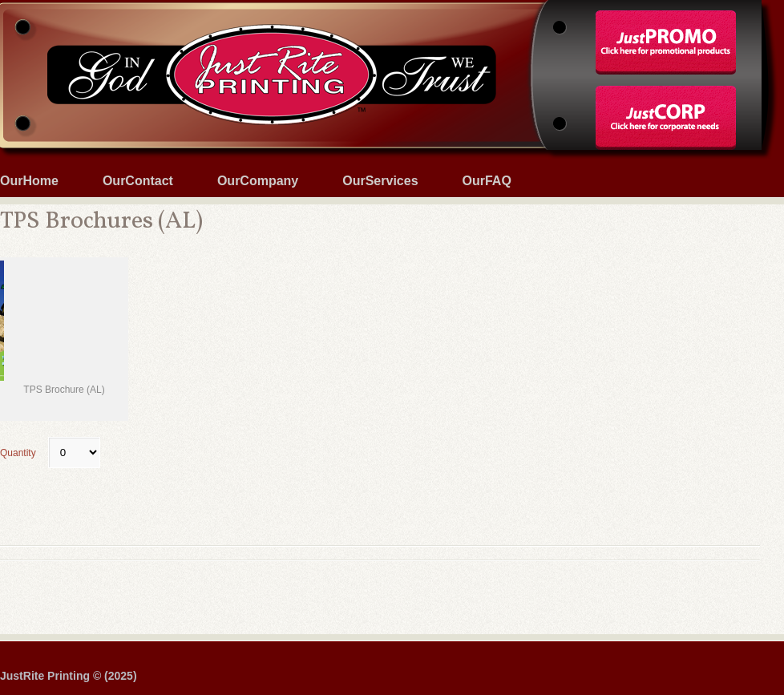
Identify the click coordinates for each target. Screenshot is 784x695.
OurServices (380, 181)
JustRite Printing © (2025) (69, 676)
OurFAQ (487, 181)
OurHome (29, 181)
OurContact (138, 181)
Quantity (50, 453)
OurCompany (258, 181)
